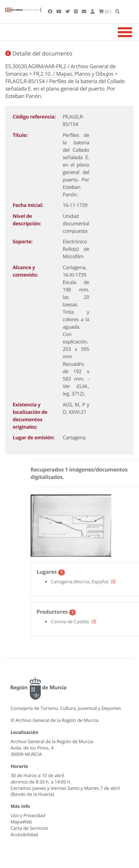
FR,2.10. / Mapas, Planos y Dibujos (73, 74)
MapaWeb (21, 822)
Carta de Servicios (29, 828)
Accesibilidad (24, 834)
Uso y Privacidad (28, 815)
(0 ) (105, 11)
